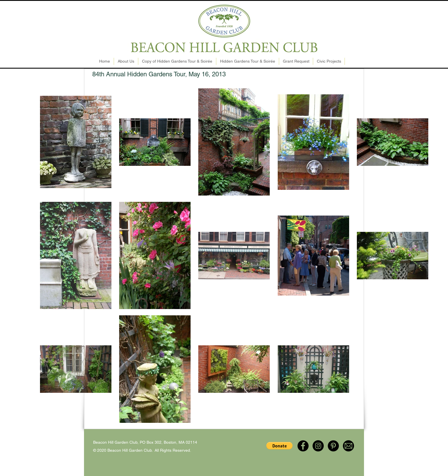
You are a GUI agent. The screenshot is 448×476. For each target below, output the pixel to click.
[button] (279, 446)
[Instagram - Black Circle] (318, 446)
